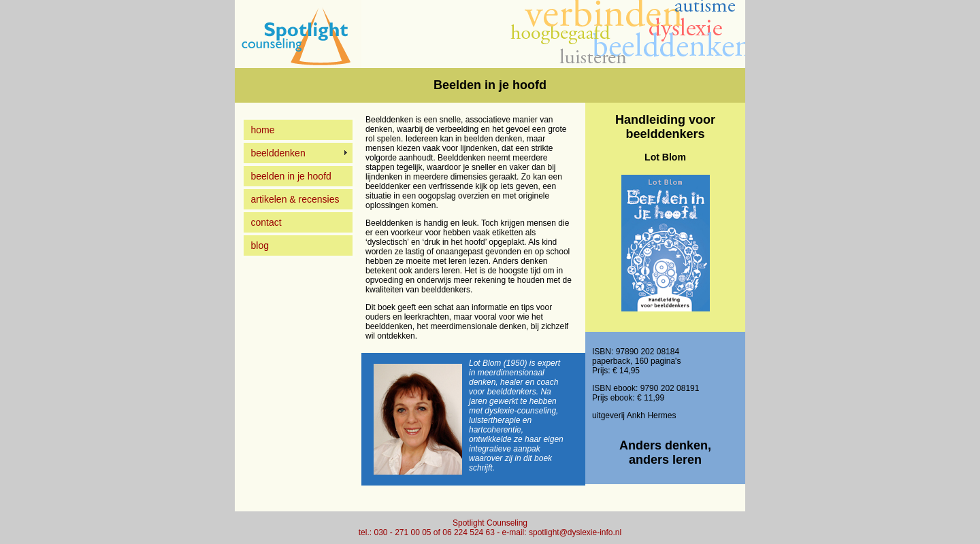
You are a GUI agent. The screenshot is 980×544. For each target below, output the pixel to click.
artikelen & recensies (295, 199)
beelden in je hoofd (291, 176)
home (263, 130)
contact (266, 222)
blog (260, 245)
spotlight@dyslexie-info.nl (575, 532)
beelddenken (278, 153)
